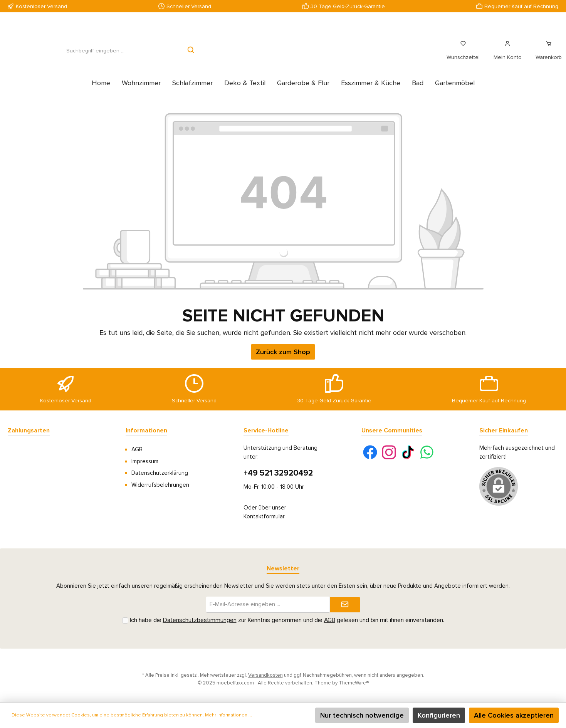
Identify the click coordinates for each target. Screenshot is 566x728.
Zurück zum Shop (283, 360)
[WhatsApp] (427, 452)
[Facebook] (370, 452)
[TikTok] (408, 452)
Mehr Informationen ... (228, 715)
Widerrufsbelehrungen (160, 485)
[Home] (101, 91)
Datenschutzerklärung (160, 473)
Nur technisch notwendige (362, 715)
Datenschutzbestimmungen (200, 620)
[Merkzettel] (463, 55)
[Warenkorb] (546, 55)
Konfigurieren (439, 715)
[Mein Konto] (508, 55)
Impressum (145, 461)
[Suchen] (191, 55)
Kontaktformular (264, 516)
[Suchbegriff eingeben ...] (95, 55)
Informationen (146, 430)
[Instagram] (389, 452)
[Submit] (345, 605)
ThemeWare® (354, 683)
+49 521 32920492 (278, 473)
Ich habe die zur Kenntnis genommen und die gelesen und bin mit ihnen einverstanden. (287, 620)
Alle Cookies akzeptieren (514, 715)
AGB (137, 449)
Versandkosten (265, 675)
